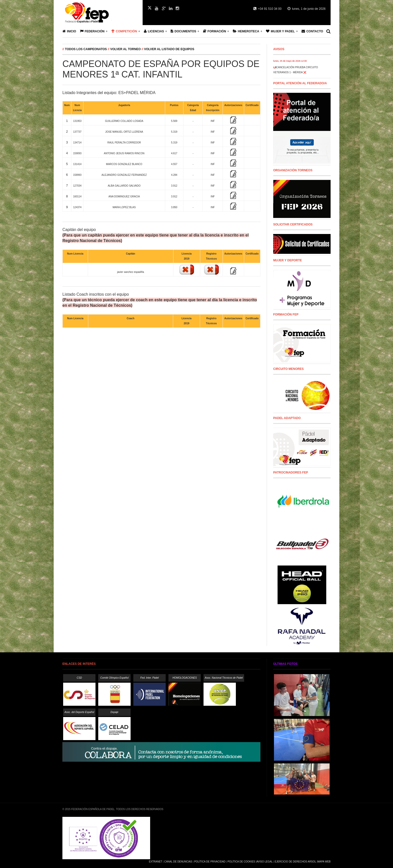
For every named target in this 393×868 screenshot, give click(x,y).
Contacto (312, 31)
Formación (215, 31)
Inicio (69, 31)
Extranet (156, 862)
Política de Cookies (241, 862)
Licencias (154, 31)
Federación (92, 31)
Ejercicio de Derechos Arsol (295, 862)
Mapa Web (324, 862)
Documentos (183, 31)
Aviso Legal (264, 862)
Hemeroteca (246, 31)
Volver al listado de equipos (169, 49)
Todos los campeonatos (86, 49)
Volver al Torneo (126, 49)
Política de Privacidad (210, 862)
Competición (124, 31)
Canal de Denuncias (178, 862)
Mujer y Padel (280, 31)
